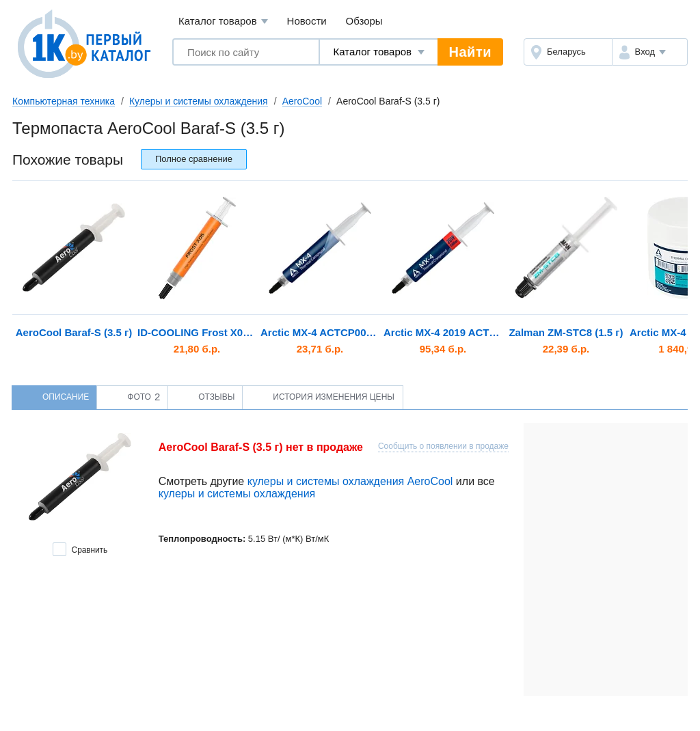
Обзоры (364, 21)
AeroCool (302, 101)
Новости (307, 21)
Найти (470, 52)
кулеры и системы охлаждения (237, 494)
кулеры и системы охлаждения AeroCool (350, 481)
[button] (650, 52)
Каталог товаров (223, 22)
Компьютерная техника (64, 101)
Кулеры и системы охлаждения (199, 101)
